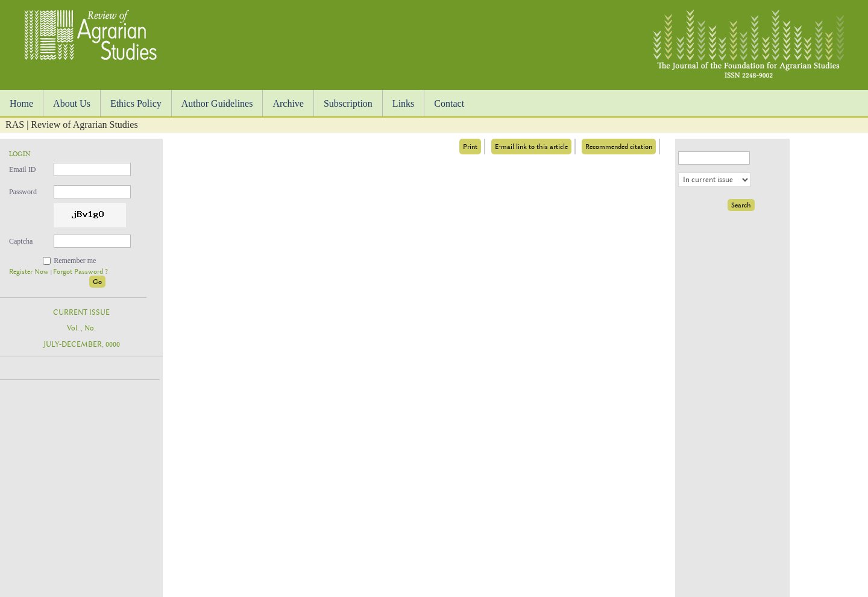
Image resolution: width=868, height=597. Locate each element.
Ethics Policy (136, 103)
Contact (449, 103)
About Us (72, 103)
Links (403, 103)
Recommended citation (619, 147)
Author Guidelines (217, 103)
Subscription (348, 103)
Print (470, 147)
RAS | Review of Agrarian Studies (72, 125)
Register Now (30, 272)
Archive (288, 103)
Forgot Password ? (80, 272)
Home (21, 103)
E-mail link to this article (531, 147)
